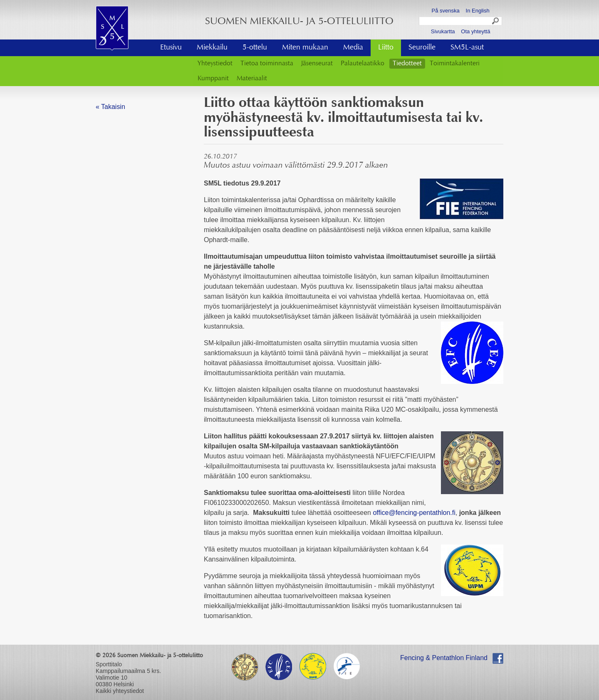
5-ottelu (255, 48)
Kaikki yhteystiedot (120, 691)
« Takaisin (110, 107)
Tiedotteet (407, 64)
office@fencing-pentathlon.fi (414, 513)
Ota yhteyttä (475, 31)
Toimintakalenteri (455, 64)
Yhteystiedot (215, 64)
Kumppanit (213, 79)
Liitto (386, 48)
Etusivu (171, 48)
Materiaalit (252, 79)
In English (478, 11)
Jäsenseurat (317, 64)
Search (496, 22)
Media (353, 48)
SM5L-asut (467, 48)
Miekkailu (212, 48)
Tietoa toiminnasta (267, 64)
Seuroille (422, 48)
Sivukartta (443, 31)
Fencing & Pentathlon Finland (444, 658)
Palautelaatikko (363, 64)
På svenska (446, 11)
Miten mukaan (305, 48)
